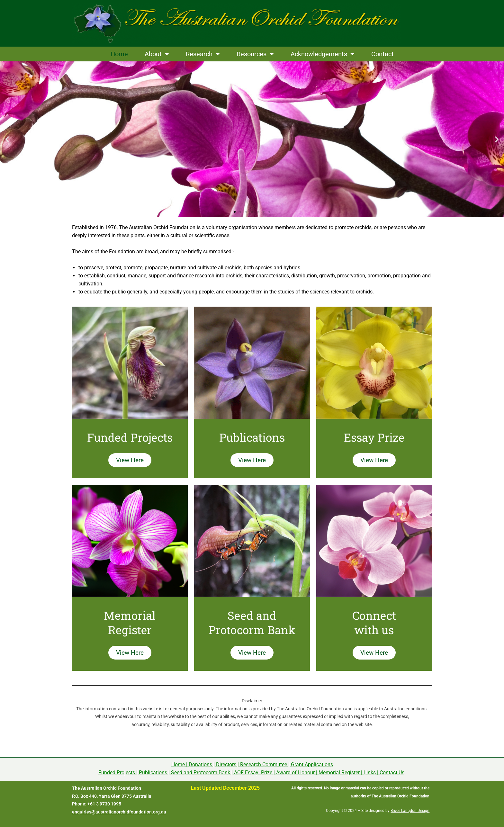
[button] (7, 139)
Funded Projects (117, 773)
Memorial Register (339, 773)
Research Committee (264, 764)
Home (119, 54)
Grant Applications (312, 764)
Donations (200, 764)
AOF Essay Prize (253, 773)
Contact (382, 54)
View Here (130, 460)
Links (370, 773)
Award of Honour (295, 773)
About (157, 54)
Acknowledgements (323, 54)
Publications (153, 773)
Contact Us (392, 773)
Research (203, 54)
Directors (226, 764)
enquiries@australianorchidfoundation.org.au (119, 812)
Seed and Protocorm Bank (201, 773)
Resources (255, 54)
